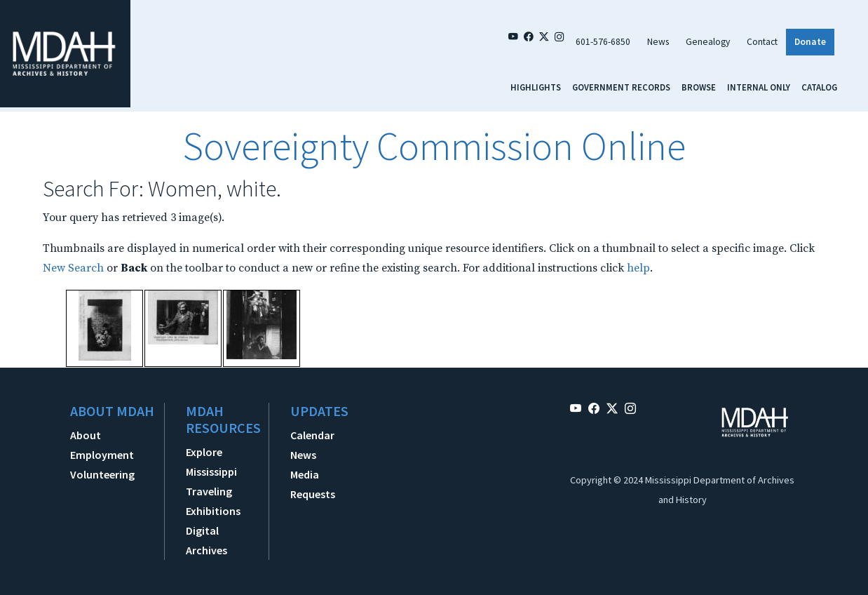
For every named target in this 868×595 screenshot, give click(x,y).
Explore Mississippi (211, 462)
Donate (810, 42)
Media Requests (313, 484)
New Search (73, 268)
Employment (102, 455)
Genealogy (708, 42)
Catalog (819, 87)
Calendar (312, 435)
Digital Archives (206, 540)
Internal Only (759, 87)
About (86, 435)
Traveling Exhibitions (213, 501)
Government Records (621, 87)
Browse (699, 87)
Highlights (536, 87)
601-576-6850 (603, 42)
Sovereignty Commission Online (434, 146)
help (638, 268)
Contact (762, 42)
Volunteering (102, 474)
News (658, 42)
